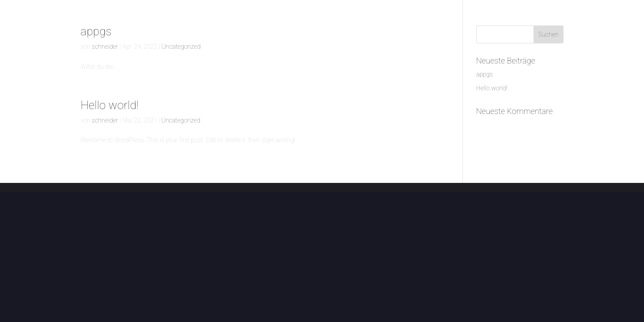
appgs (96, 31)
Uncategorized (181, 47)
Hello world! (110, 105)
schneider (105, 47)
